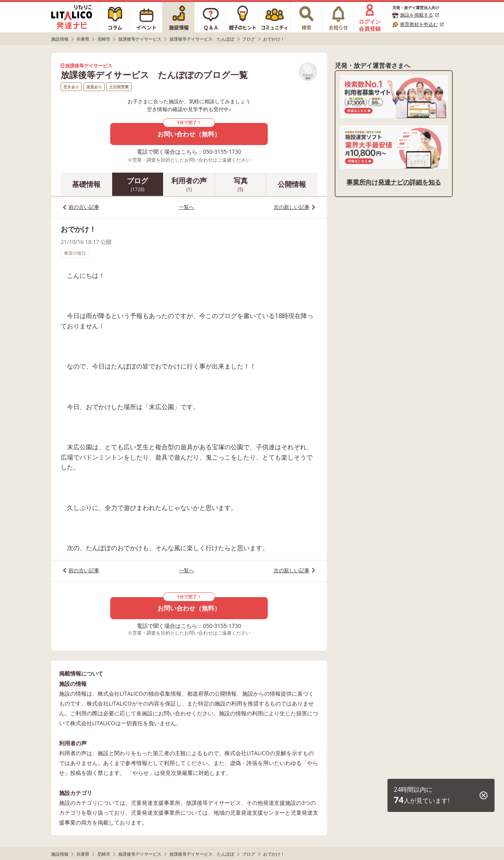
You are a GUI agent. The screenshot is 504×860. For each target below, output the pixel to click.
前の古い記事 (84, 207)
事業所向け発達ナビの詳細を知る (394, 182)
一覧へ (186, 207)
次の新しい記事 (292, 207)
